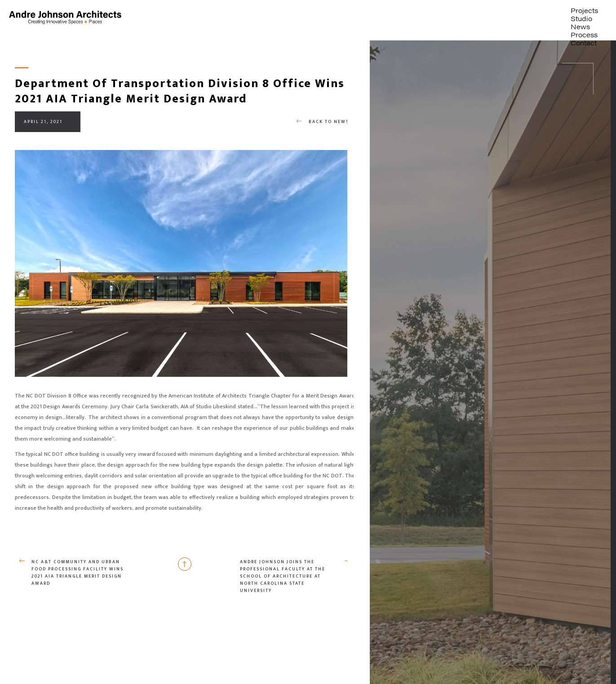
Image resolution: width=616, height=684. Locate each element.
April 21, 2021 (43, 122)
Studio (581, 18)
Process (584, 34)
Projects (584, 10)
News (580, 26)
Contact (584, 42)
